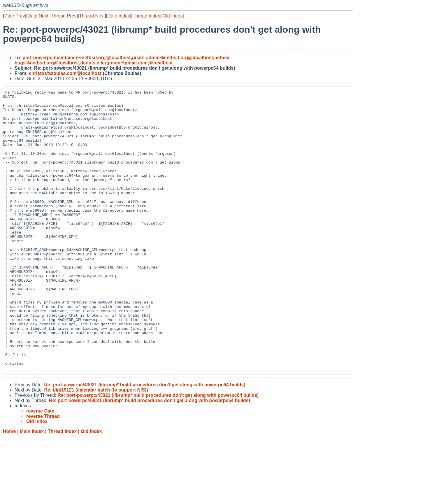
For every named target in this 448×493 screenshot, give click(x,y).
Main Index (32, 487)
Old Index (173, 16)
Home (9, 487)
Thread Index (146, 16)
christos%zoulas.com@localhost (65, 73)
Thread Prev (64, 16)
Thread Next (92, 16)
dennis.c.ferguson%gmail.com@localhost (126, 63)
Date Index (118, 16)
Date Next (38, 16)
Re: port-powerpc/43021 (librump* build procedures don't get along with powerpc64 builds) (145, 441)
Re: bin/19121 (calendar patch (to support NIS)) (96, 446)
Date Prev (14, 16)
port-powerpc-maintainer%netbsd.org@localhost (77, 58)
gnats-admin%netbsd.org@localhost (173, 58)
